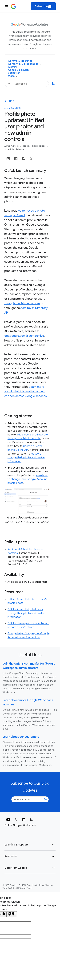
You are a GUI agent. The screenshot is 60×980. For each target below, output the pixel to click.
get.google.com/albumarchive (24, 336)
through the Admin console (22, 303)
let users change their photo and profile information (26, 458)
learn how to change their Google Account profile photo (28, 479)
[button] (30, 845)
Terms (29, 888)
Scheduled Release (14, 149)
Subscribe (43, 6)
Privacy (22, 888)
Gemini (14, 67)
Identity (26, 146)
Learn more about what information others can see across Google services (26, 391)
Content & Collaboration (24, 64)
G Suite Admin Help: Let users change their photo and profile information (26, 613)
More (13, 76)
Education (15, 73)
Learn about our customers (21, 737)
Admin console (12, 146)
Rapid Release (40, 146)
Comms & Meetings (21, 61)
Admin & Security (20, 70)
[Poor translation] (12, 914)
